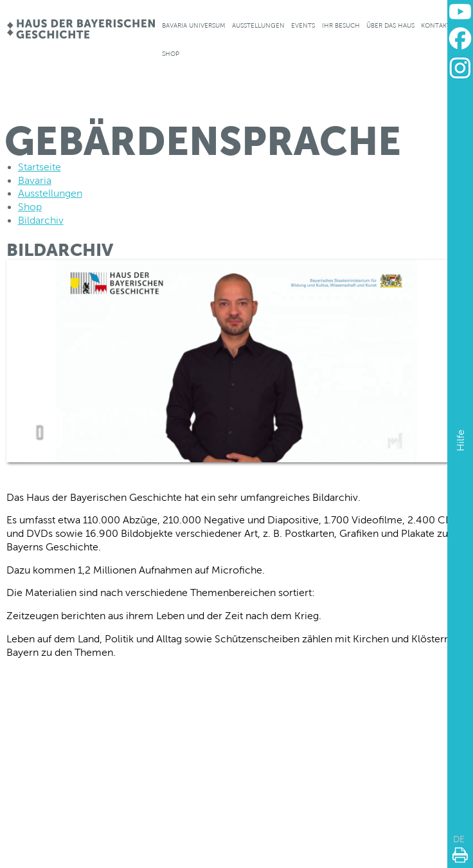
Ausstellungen (258, 25)
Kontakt (436, 25)
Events (303, 25)
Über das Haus (390, 25)
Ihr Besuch (341, 25)
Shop (171, 54)
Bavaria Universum (194, 25)
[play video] (39, 429)
